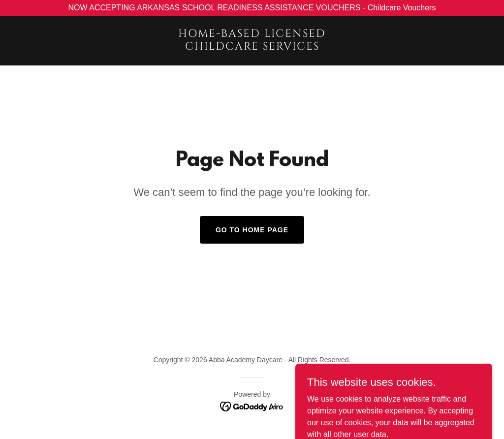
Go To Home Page (252, 230)
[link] (252, 47)
